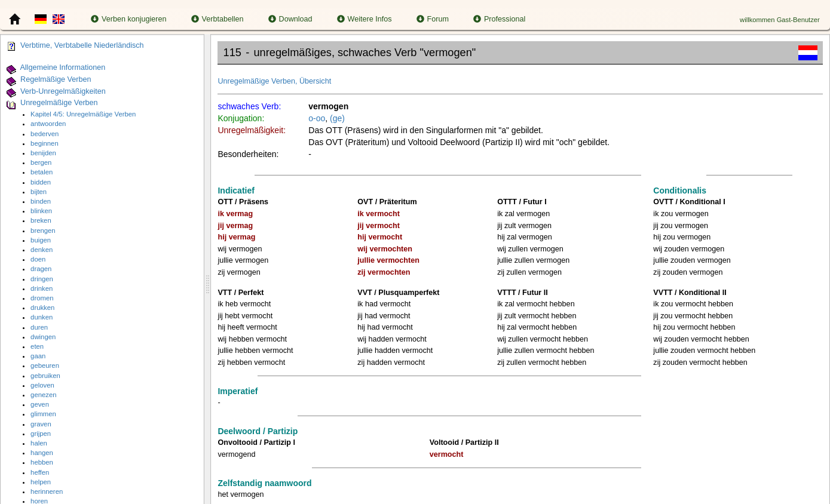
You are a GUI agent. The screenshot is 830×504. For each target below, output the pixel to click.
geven (40, 404)
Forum (433, 19)
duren (39, 327)
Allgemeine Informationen (62, 67)
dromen (42, 298)
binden (41, 201)
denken (42, 250)
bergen (41, 162)
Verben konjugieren (129, 19)
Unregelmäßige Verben (59, 103)
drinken (42, 288)
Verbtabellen (218, 19)
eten (37, 346)
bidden (41, 182)
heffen (40, 472)
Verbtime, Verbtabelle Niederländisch (82, 45)
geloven (42, 385)
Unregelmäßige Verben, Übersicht (274, 81)
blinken (41, 211)
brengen (43, 231)
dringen (42, 279)
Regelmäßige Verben (56, 79)
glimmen (43, 414)
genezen (43, 395)
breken (41, 220)
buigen (41, 240)
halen (39, 443)
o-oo (317, 118)
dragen (41, 269)
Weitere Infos (365, 19)
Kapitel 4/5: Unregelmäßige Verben (83, 114)
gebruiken (45, 376)
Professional (499, 19)
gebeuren (45, 365)
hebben (42, 462)
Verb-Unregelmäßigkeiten (63, 91)
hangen (42, 453)
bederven (45, 134)
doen (38, 259)
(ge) (337, 118)
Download (290, 19)
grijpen (41, 434)
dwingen (43, 337)
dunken (42, 317)
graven (41, 424)
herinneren (47, 491)
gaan (38, 356)
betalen (42, 172)
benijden (43, 153)
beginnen (45, 143)
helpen (41, 482)
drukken (42, 308)
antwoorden (48, 124)
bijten (39, 192)
